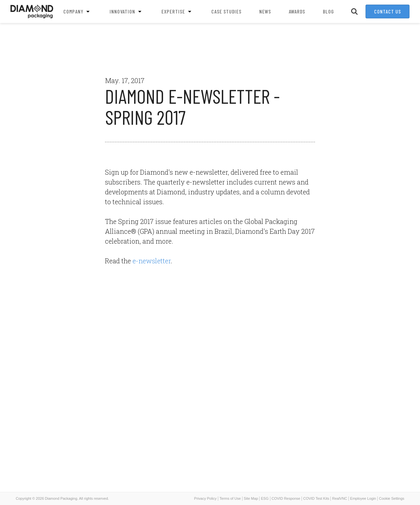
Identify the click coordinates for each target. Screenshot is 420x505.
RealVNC (340, 498)
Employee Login (363, 498)
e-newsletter (152, 261)
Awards (297, 11)
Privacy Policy (205, 498)
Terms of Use (230, 498)
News (265, 11)
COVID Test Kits (316, 498)
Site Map (251, 498)
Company (78, 11)
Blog (328, 11)
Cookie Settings (392, 498)
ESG (265, 498)
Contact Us (388, 11)
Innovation (127, 11)
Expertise (178, 11)
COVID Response (286, 498)
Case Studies (226, 11)
